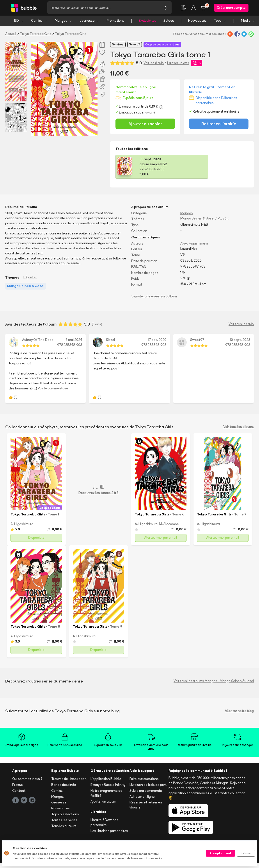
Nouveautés (197, 21)
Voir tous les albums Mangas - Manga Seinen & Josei (214, 682)
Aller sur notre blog (239, 712)
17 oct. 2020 (157, 340)
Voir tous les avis (241, 325)
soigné (150, 113)
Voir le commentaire (53, 389)
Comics (39, 21)
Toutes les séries (64, 821)
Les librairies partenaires (109, 831)
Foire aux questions (144, 780)
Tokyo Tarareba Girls (36, 34)
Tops (220, 21)
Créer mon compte (231, 8)
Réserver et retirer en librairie (146, 806)
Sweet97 (197, 340)
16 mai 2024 (73, 340)
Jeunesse (90, 21)
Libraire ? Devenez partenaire (104, 823)
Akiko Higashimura (194, 244)
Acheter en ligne (142, 797)
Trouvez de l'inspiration (69, 780)
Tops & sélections (65, 815)
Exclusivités (148, 21)
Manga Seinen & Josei (197, 219)
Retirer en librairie (219, 124)
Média (248, 21)
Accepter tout (220, 853)
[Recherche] (104, 8)
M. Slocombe (169, 525)
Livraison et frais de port (148, 786)
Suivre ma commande (146, 791)
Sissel (111, 340)
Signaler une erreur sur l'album (154, 297)
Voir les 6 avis (154, 64)
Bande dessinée (64, 786)
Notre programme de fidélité (106, 794)
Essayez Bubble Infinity (108, 786)
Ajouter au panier (145, 124)
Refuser (246, 853)
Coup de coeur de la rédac (162, 45)
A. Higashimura (22, 525)
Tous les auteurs (64, 827)
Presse (18, 786)
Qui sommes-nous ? (27, 780)
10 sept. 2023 (240, 340)
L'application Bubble (106, 780)
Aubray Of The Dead (38, 340)
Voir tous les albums (239, 428)
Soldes (169, 21)
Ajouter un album (103, 802)
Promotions (116, 21)
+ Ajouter (30, 278)
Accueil (11, 34)
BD (19, 21)
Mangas (63, 21)
